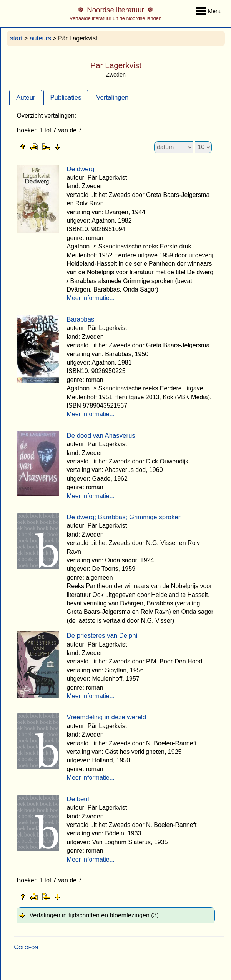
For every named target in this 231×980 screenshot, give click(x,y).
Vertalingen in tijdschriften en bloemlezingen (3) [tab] (94, 915)
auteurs (40, 38)
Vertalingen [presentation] (112, 97)
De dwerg (81, 169)
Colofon (26, 947)
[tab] (26, 97)
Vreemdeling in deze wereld (106, 717)
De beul (78, 799)
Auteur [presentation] (26, 97)
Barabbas (81, 319)
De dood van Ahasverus (101, 436)
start (16, 38)
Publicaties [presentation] (66, 97)
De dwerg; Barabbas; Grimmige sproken (124, 517)
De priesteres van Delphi (102, 636)
